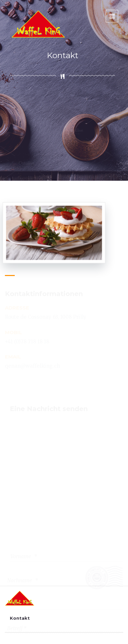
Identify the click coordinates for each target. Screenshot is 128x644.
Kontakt (20, 618)
